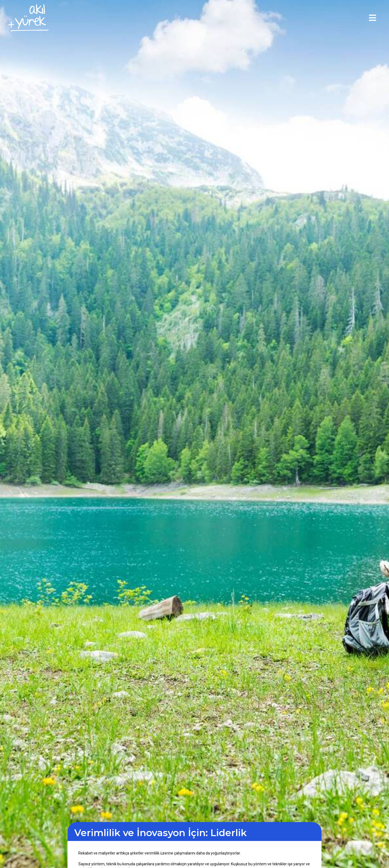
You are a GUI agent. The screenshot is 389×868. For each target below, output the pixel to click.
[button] (373, 18)
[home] (28, 18)
